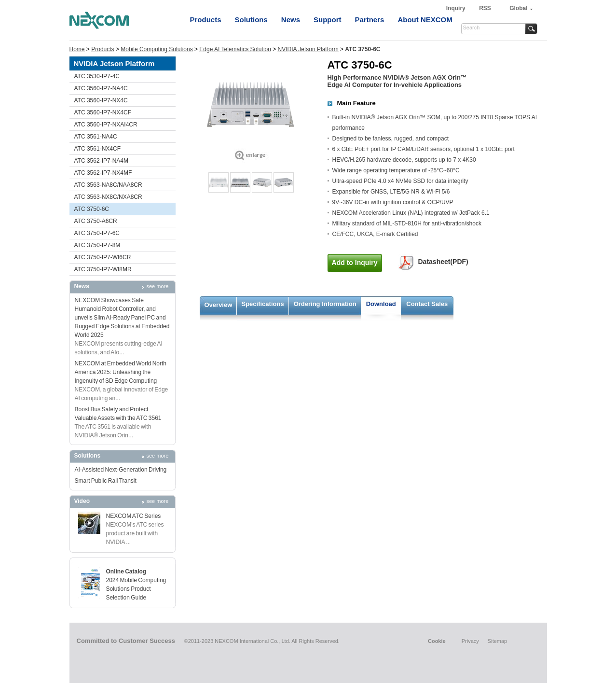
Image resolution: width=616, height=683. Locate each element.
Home (77, 49)
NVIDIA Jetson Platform (308, 49)
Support (328, 20)
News (291, 20)
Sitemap (497, 641)
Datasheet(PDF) (443, 262)
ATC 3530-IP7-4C (97, 76)
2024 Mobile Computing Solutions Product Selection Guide (136, 589)
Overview (219, 305)
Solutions (251, 20)
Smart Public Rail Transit (106, 481)
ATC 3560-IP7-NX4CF (103, 112)
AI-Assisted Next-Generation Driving (121, 470)
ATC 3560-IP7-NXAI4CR (106, 125)
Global (518, 8)
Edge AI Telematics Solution (235, 49)
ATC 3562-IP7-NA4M (101, 161)
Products (206, 20)
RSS (485, 8)
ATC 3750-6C (92, 209)
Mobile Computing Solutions (157, 49)
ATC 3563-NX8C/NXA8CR (108, 197)
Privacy (470, 641)
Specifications (263, 304)
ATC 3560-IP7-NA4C (101, 88)
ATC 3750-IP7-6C (97, 233)
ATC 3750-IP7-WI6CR (103, 257)
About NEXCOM (425, 20)
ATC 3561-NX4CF (97, 149)
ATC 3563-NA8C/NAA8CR (108, 185)
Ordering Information (325, 304)
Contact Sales (427, 304)
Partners (370, 20)
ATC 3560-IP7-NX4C (101, 100)
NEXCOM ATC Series (134, 516)
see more (158, 286)
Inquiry (457, 8)
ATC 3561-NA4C (96, 137)
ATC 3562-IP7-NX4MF (103, 173)
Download (381, 304)
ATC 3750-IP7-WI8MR (103, 269)
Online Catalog (126, 571)
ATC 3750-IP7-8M (97, 245)
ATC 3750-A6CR (96, 221)
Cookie (437, 641)
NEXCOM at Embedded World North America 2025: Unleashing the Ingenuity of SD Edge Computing (121, 372)
